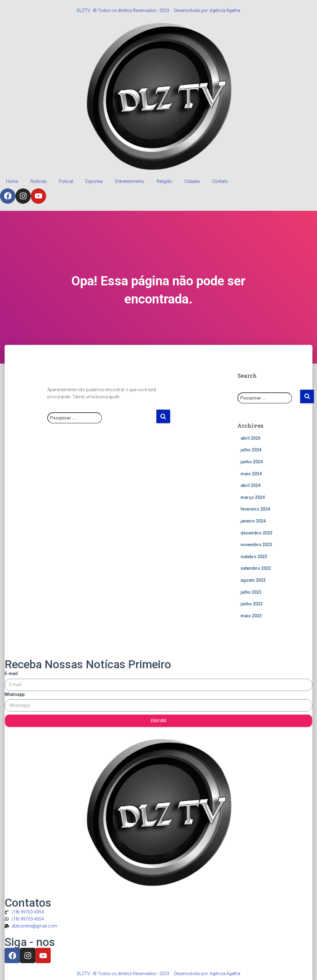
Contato (220, 181)
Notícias (39, 181)
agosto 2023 (253, 580)
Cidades (192, 181)
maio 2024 (251, 474)
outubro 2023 (254, 557)
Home (12, 181)
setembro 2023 (256, 568)
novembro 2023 (256, 545)
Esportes (94, 181)
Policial (66, 181)
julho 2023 (251, 592)
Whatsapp (15, 694)
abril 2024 (250, 485)
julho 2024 (251, 450)
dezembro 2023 (256, 533)
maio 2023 (251, 616)
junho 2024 (252, 462)
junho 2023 (252, 604)
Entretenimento (130, 181)
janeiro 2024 (253, 521)
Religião (164, 181)
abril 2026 (250, 438)
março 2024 (253, 497)
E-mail (11, 673)
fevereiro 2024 (255, 509)
